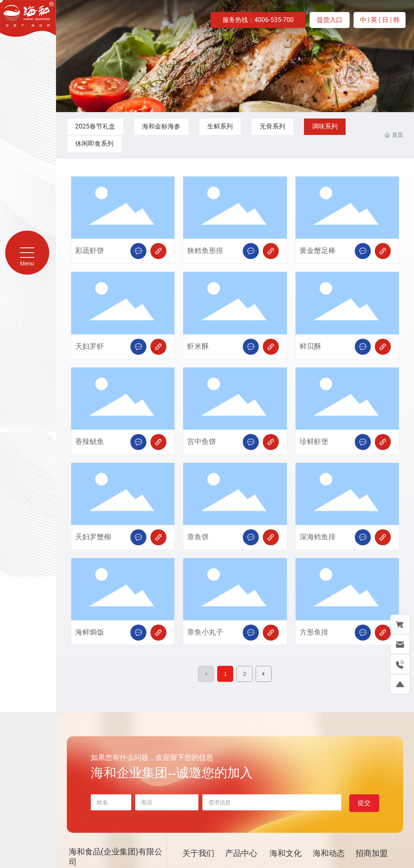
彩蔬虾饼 (90, 251)
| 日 (384, 20)
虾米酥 (198, 347)
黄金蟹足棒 (318, 251)
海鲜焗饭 (90, 632)
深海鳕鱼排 (318, 537)
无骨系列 (272, 126)
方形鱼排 (314, 632)
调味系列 (325, 126)
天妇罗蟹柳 (93, 537)
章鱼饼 (198, 537)
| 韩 (395, 20)
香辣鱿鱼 (90, 442)
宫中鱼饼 (202, 442)
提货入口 (330, 20)
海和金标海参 (161, 126)
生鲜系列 (220, 126)
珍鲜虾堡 (314, 442)
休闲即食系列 (94, 144)
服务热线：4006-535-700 (258, 20)
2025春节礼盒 (95, 126)
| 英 (374, 20)
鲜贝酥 (310, 347)
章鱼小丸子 (205, 632)
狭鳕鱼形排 (205, 251)
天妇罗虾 (90, 347)
